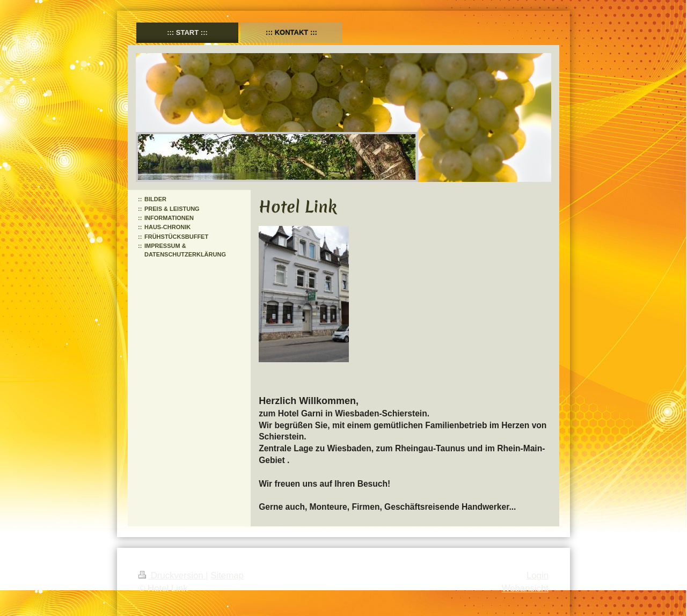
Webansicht (525, 588)
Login (538, 575)
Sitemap (227, 575)
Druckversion (172, 575)
